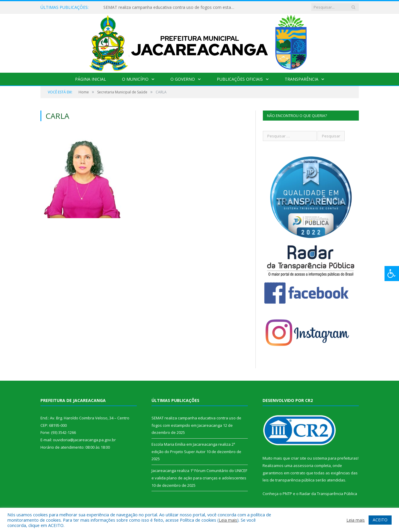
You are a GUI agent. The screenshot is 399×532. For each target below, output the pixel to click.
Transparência (302, 79)
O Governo (183, 79)
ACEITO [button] (380, 520)
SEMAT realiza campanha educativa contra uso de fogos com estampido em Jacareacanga (171, 7)
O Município (135, 79)
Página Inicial (91, 79)
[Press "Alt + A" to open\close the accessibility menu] (392, 274)
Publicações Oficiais (240, 79)
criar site (299, 458)
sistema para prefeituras (335, 458)
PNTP (287, 494)
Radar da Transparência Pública (328, 494)
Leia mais (228, 520)
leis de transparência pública (289, 480)
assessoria (303, 465)
